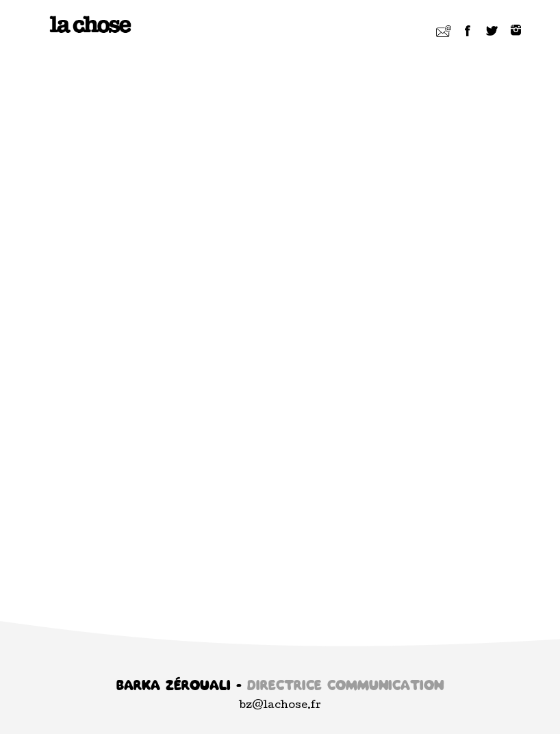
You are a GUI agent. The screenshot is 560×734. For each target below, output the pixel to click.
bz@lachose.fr (280, 706)
